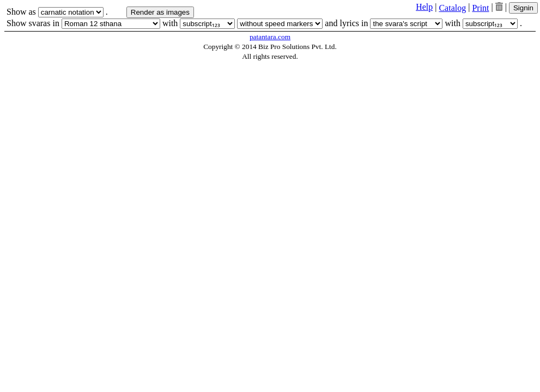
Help (424, 7)
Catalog (452, 8)
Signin (523, 8)
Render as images (160, 12)
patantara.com (270, 37)
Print (480, 8)
